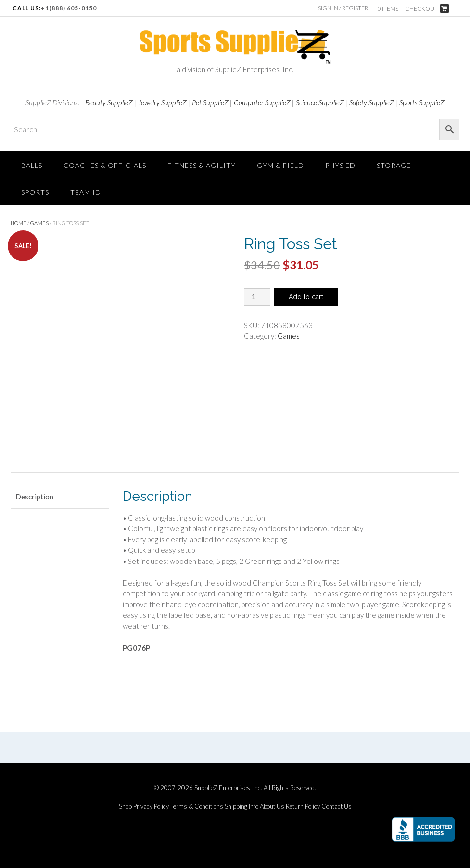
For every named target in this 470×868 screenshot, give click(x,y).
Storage (394, 165)
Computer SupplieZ (262, 102)
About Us (272, 807)
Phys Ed (340, 165)
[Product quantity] (257, 297)
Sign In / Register (343, 8)
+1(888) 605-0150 (69, 8)
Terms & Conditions (197, 807)
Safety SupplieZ (372, 102)
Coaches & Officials (105, 165)
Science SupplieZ (320, 102)
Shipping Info (241, 807)
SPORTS (35, 192)
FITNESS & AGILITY (202, 165)
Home (19, 223)
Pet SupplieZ (210, 102)
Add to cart (306, 297)
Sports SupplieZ (422, 102)
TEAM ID (86, 192)
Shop (125, 807)
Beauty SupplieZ (109, 102)
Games (39, 223)
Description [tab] (34, 497)
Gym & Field (280, 165)
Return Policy (303, 807)
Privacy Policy (151, 807)
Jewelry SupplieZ (162, 102)
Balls (32, 165)
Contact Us (337, 807)
